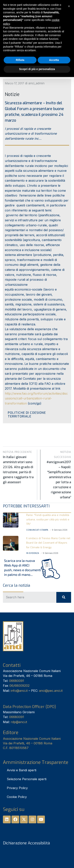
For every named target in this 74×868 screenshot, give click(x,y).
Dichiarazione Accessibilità (26, 843)
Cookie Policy (17, 797)
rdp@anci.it (19, 722)
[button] (69, 6)
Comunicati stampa (37, 530)
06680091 (17, 681)
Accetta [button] (54, 60)
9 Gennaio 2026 (60, 530)
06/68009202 (19, 686)
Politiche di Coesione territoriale (27, 415)
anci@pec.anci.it (51, 691)
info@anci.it (19, 691)
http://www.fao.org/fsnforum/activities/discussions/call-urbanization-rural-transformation (36, 398)
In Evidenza (33, 553)
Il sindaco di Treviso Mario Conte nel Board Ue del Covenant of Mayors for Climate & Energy (48, 543)
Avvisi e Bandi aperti (22, 770)
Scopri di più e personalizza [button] (37, 69)
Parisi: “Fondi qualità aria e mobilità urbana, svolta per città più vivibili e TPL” (48, 520)
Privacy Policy (17, 788)
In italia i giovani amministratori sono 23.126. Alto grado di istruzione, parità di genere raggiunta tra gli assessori (19, 467)
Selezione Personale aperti (27, 779)
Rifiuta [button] (20, 60)
